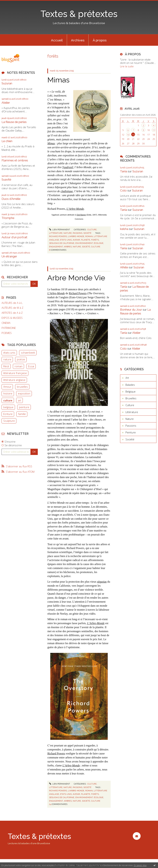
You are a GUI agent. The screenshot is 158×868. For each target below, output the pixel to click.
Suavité (6, 179)
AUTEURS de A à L (12, 303)
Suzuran (7, 83)
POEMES (7, 333)
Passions (78, 233)
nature (7, 359)
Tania (124, 171)
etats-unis (66, 240)
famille (22, 414)
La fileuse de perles (14, 122)
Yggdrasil (68, 167)
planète (86, 240)
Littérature (56, 233)
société (86, 247)
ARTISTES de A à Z (12, 313)
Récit (6, 366)
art (20, 400)
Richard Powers (78, 293)
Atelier (6, 103)
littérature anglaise (14, 380)
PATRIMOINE (9, 328)
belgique (8, 407)
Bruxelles (131, 398)
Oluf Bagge (81, 215)
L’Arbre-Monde (75, 209)
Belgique (131, 391)
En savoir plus (140, 865)
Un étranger (9, 256)
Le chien (7, 141)
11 (154, 130)
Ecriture (8, 414)
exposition (24, 393)
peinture (24, 407)
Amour (7, 387)
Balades (130, 385)
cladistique (67, 191)
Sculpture (9, 421)
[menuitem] (57, 40)
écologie (99, 243)
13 (128, 135)
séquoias (102, 582)
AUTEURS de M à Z (12, 308)
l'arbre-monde (76, 236)
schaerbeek (28, 353)
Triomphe (8, 218)
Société (87, 233)
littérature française (15, 373)
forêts (95, 240)
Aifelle (124, 267)
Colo (123, 190)
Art (127, 378)
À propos (100, 40)
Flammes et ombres (15, 160)
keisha (124, 229)
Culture (92, 230)
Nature (68, 233)
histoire (8, 393)
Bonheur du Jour (131, 310)
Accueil (57, 40)
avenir (76, 240)
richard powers (58, 236)
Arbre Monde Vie (76, 278)
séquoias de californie (62, 243)
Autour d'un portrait (14, 237)
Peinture (131, 432)
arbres (68, 247)
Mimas (58, 80)
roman (19, 366)
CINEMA (6, 323)
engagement (56, 247)
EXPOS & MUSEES (12, 318)
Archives (78, 40)
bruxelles (22, 387)
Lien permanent (60, 230)
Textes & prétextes (79, 14)
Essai (31, 366)
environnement (84, 243)
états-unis (9, 353)
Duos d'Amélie (11, 199)
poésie (21, 359)
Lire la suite (127, 66)
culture (8, 400)
